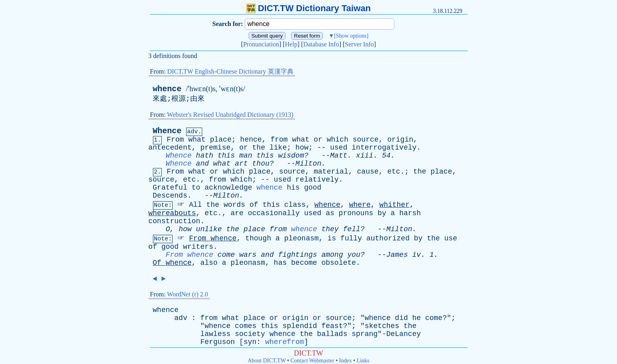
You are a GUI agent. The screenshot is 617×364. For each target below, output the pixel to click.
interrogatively (384, 148)
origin (400, 140)
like (278, 148)
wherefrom (284, 342)
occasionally (274, 213)
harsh (410, 213)
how (302, 148)
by (382, 213)
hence (251, 140)
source (366, 140)
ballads (332, 334)
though (258, 238)
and (202, 164)
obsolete (339, 263)
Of (157, 263)
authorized (388, 238)
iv (417, 255)
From (175, 140)
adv (181, 318)
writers (198, 247)
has (280, 263)
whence (167, 89)
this (226, 156)
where (360, 205)
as (330, 213)
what (197, 140)
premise (215, 148)
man (245, 156)
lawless (215, 334)
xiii (365, 156)
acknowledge (228, 188)
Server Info (359, 44)
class (295, 205)
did (401, 318)
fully (351, 238)
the (259, 148)
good (313, 188)
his (293, 188)
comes (246, 326)
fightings (298, 255)
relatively (317, 180)
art (241, 164)
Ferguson (217, 342)
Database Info (321, 44)
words (234, 205)
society (250, 334)
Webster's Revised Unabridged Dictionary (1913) (230, 115)
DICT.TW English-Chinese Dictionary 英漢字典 (230, 71)
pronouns (356, 213)
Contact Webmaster (313, 361)
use (450, 238)
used (339, 148)
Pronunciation (261, 44)
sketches (382, 326)
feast (332, 326)
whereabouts (172, 213)
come (226, 255)
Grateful (170, 188)
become (304, 263)
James (397, 255)
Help (291, 44)
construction (175, 221)
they (330, 229)
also (209, 263)
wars (248, 255)
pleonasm (301, 238)
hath (204, 156)
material (331, 172)
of (254, 205)
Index (346, 361)
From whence (190, 255)
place (221, 140)
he (417, 318)
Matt (339, 156)
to (196, 188)
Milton (308, 164)
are (237, 213)
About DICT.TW (266, 361)
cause (368, 172)
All (195, 205)
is (332, 238)
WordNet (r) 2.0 (187, 294)
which (338, 140)
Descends (170, 196)
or (318, 140)
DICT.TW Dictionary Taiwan (308, 8)
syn (250, 342)
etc (394, 172)
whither (394, 205)
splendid (299, 326)
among (332, 255)
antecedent (170, 148)
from (279, 140)
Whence (167, 131)
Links (363, 361)
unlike (209, 229)
